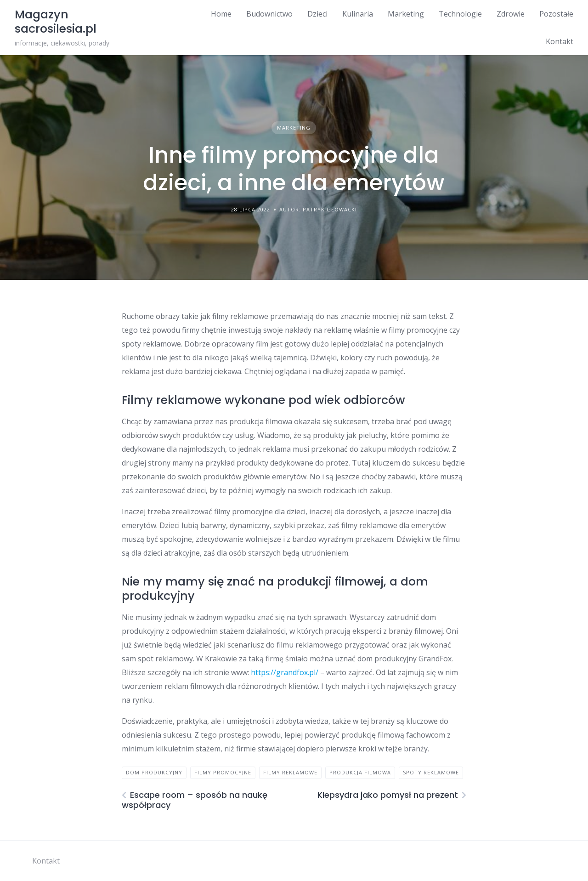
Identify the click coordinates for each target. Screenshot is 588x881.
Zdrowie (511, 14)
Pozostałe (556, 14)
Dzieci (317, 14)
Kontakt (560, 41)
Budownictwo (269, 14)
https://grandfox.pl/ (285, 672)
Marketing (406, 14)
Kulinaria (358, 14)
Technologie (460, 14)
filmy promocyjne (223, 772)
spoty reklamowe (431, 772)
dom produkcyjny (154, 772)
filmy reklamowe (290, 772)
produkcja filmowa (360, 772)
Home (221, 14)
